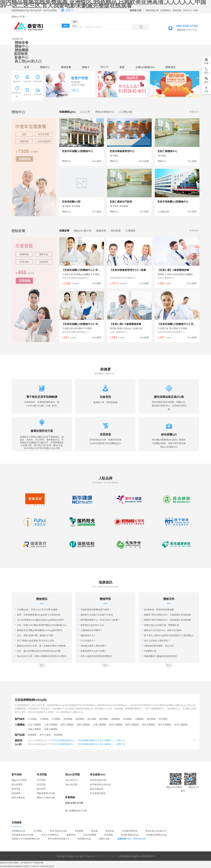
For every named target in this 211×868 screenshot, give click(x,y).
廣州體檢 (104, 719)
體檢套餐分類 (152, 10)
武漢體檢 (127, 719)
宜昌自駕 (110, 831)
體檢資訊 (170, 67)
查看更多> (194, 112)
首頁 (27, 67)
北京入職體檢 (34, 725)
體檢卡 (86, 67)
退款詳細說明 (96, 789)
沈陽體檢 (139, 719)
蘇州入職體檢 (132, 725)
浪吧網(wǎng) (84, 839)
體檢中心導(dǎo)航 (46, 798)
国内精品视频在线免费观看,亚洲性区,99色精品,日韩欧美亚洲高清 (27, 866)
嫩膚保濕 (71, 835)
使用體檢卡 (166, 10)
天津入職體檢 (100, 725)
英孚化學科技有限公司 (59, 839)
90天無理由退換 (98, 793)
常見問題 (41, 784)
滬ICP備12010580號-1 (106, 856)
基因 (122, 67)
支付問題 (41, 780)
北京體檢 (32, 719)
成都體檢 (116, 719)
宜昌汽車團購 (90, 835)
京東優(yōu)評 (18, 831)
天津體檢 (56, 719)
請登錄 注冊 (136, 10)
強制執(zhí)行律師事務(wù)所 (26, 839)
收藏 (196, 10)
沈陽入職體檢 (34, 729)
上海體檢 (44, 719)
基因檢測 (20, 53)
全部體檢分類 (17, 39)
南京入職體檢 (116, 725)
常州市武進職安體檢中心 (64, 740)
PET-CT (104, 67)
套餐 (66, 26)
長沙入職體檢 (165, 725)
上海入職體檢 (51, 725)
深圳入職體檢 (67, 725)
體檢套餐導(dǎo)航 (46, 793)
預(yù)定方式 (71, 780)
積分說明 (41, 789)
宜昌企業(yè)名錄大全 (156, 831)
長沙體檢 (163, 719)
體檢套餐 (20, 42)
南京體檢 (92, 719)
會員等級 (16, 789)
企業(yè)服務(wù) (145, 67)
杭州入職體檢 (181, 725)
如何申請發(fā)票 (98, 780)
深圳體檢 (80, 719)
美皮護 (94, 831)
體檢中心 (20, 46)
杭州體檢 (68, 719)
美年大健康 (45, 735)
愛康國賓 (32, 735)
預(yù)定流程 (71, 784)
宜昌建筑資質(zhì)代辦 (22, 835)
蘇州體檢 (151, 719)
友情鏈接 (17, 822)
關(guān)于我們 (19, 780)
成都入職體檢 (51, 729)
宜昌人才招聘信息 (50, 835)
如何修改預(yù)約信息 (100, 784)
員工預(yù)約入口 (27, 61)
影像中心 (20, 57)
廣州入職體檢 (83, 725)
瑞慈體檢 (58, 735)
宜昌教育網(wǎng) (130, 835)
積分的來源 (17, 784)
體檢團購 (20, 50)
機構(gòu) (75, 22)
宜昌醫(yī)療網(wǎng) (157, 835)
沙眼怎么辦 (104, 839)
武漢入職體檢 (148, 725)
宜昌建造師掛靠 (130, 831)
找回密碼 (16, 793)
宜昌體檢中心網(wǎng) (27, 26)
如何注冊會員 (18, 798)
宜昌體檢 (79, 831)
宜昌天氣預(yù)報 (58, 831)
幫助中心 (188, 10)
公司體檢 (38, 831)
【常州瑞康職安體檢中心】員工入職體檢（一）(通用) (99, 740)
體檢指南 (177, 10)
